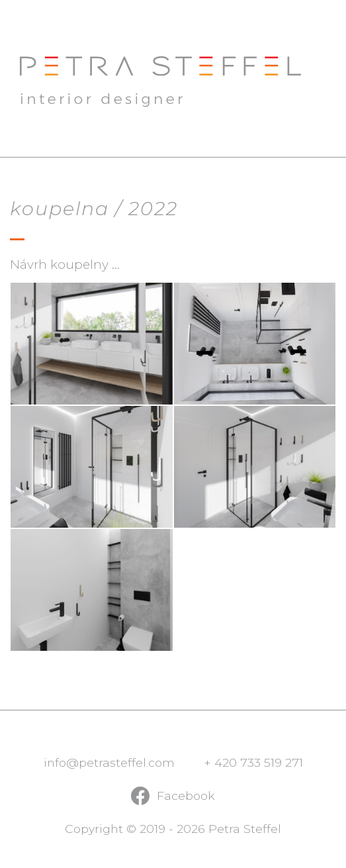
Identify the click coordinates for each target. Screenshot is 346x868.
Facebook (186, 796)
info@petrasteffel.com (109, 762)
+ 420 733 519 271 (253, 762)
